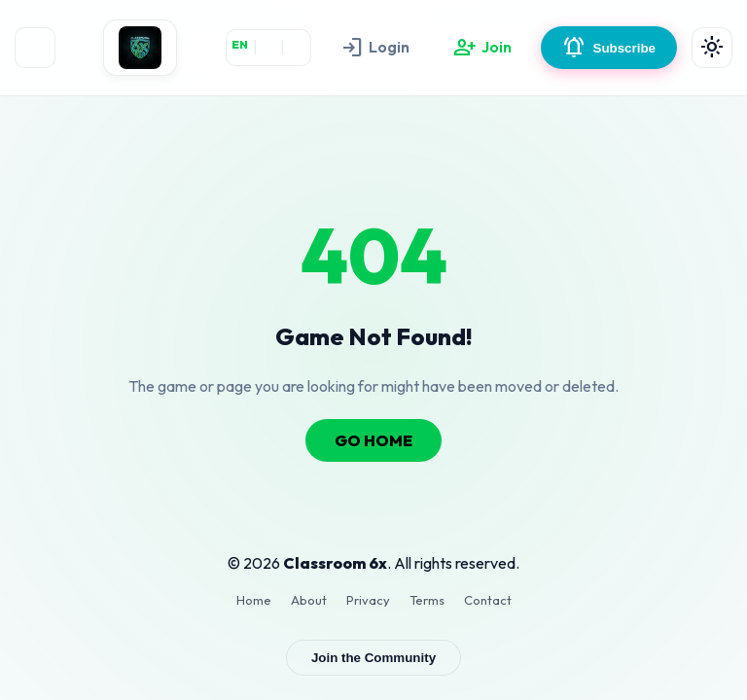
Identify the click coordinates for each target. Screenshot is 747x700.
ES (298, 44)
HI (269, 44)
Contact (488, 600)
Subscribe (609, 48)
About (309, 600)
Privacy (368, 600)
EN (240, 44)
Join (482, 48)
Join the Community (373, 658)
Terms (427, 600)
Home (254, 600)
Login (375, 48)
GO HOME (373, 440)
